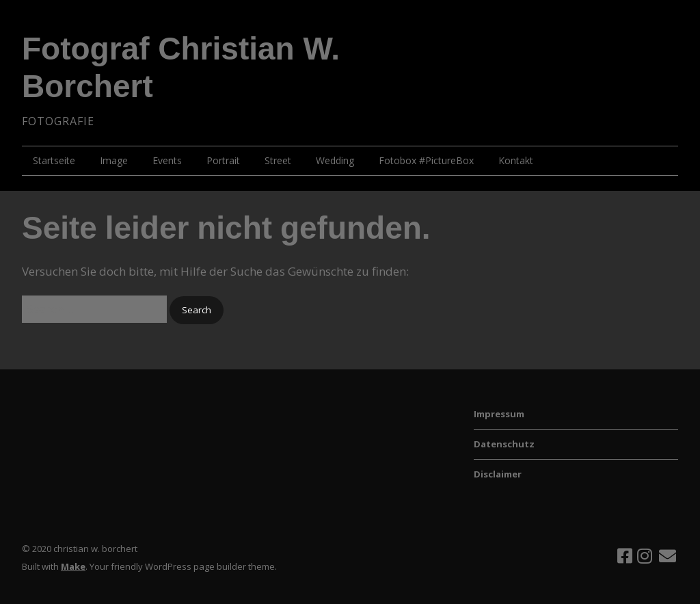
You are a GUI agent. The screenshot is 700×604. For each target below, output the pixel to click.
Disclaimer (498, 474)
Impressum (499, 414)
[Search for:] (94, 309)
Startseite (54, 160)
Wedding (335, 160)
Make (73, 566)
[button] (197, 310)
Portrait (223, 160)
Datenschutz (504, 444)
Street (278, 160)
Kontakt (516, 160)
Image (114, 160)
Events (167, 160)
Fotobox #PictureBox (426, 160)
